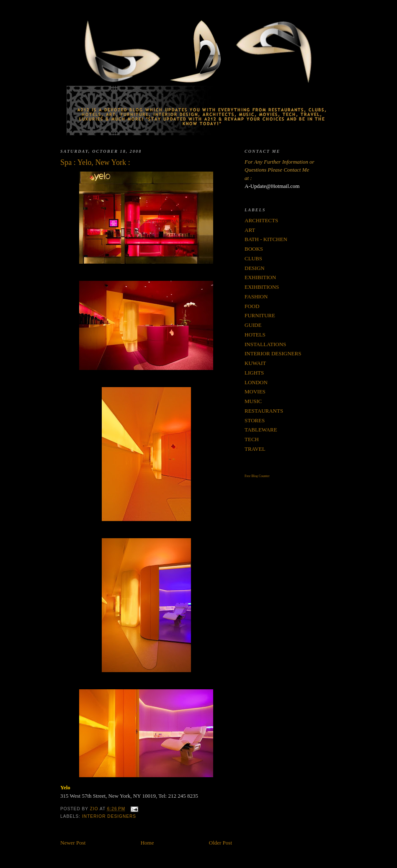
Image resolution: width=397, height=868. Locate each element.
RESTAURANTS (264, 411)
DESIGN (255, 268)
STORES (255, 420)
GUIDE (253, 325)
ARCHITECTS (261, 220)
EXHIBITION (260, 277)
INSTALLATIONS (265, 344)
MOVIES (255, 392)
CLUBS (253, 258)
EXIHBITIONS (262, 287)
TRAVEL (255, 449)
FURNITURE (260, 315)
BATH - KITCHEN (266, 239)
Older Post (220, 843)
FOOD (252, 306)
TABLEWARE (261, 430)
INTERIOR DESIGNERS (109, 816)
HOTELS (255, 335)
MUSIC (253, 401)
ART (250, 230)
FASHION (256, 297)
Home (147, 843)
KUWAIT (255, 363)
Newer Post (73, 843)
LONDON (256, 382)
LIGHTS (254, 373)
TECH (252, 439)
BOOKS (254, 249)
